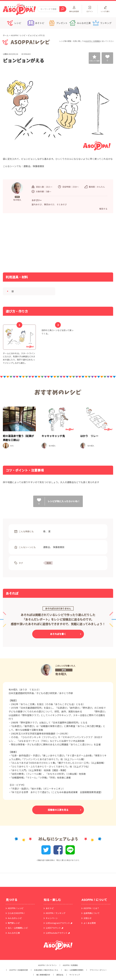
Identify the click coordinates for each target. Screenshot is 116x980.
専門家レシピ (14, 923)
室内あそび (37, 204)
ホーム (6, 35)
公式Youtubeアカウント (57, 933)
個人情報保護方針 (43, 975)
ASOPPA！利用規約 (93, 41)
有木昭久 (61, 674)
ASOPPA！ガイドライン (47, 965)
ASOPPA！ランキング (56, 913)
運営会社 (60, 975)
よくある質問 (90, 923)
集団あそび (49, 204)
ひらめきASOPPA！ (17, 913)
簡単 (49, 563)
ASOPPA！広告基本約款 (19, 970)
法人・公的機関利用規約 (74, 970)
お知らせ (88, 918)
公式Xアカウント (53, 928)
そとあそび (62, 204)
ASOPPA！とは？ (91, 908)
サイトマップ (75, 975)
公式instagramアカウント (58, 923)
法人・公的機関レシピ (18, 928)
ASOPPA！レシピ (18, 35)
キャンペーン (52, 918)
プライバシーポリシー (98, 970)
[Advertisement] (29, 242)
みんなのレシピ (15, 918)
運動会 (47, 547)
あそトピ (50, 908)
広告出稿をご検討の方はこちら (46, 970)
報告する (103, 209)
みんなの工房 (14, 933)
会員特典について (92, 913)
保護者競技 (59, 547)
